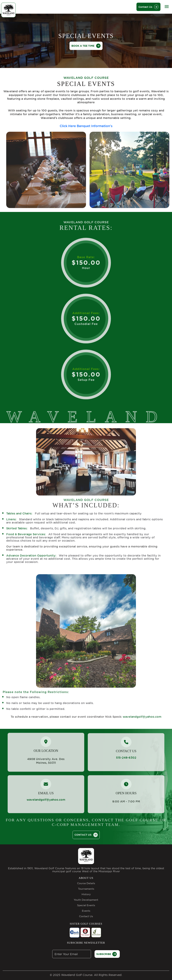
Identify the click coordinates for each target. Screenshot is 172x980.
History (86, 894)
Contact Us (148, 7)
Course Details (86, 883)
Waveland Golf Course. (77, 975)
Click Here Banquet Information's (86, 126)
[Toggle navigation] (167, 6)
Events (86, 911)
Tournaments (86, 889)
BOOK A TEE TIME (86, 46)
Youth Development (86, 900)
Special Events (86, 905)
